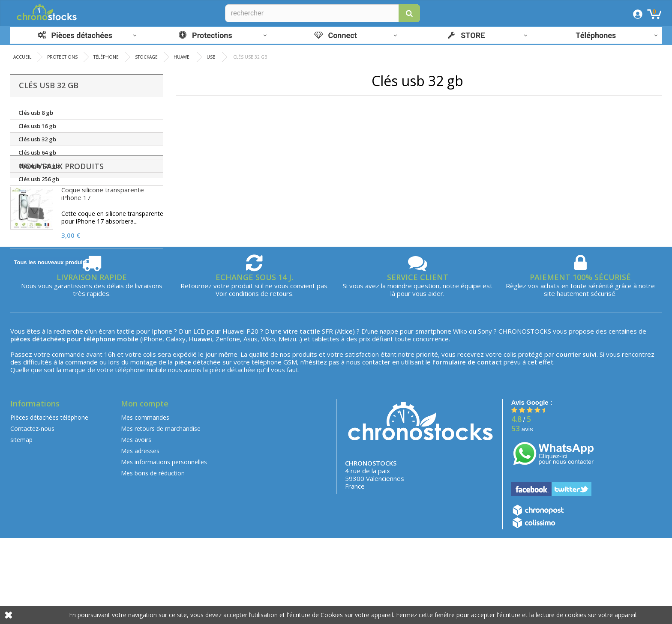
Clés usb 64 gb (37, 152)
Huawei (234, 417)
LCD (199, 417)
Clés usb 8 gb (36, 113)
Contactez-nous (32, 515)
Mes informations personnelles (164, 548)
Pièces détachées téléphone (49, 503)
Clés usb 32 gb (37, 139)
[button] (409, 13)
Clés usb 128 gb (39, 166)
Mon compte (145, 490)
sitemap (21, 526)
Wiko (460, 417)
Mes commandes (145, 503)
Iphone (162, 417)
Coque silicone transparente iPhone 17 (103, 237)
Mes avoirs (136, 526)
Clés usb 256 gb (39, 179)
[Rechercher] (323, 13)
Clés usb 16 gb (37, 126)
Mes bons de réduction (153, 559)
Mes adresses (140, 537)
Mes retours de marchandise (161, 515)
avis (522, 515)
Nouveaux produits (61, 210)
